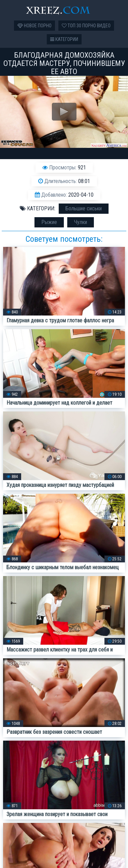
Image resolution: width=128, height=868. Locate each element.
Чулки (81, 222)
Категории (64, 39)
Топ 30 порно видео (86, 26)
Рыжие (49, 222)
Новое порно (34, 26)
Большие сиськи (84, 208)
